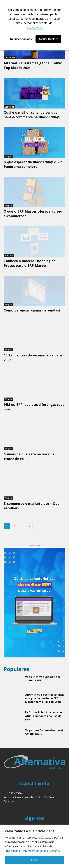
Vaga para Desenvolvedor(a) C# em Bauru (44, 732)
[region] (34, 846)
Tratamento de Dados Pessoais (40, 851)
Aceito (34, 860)
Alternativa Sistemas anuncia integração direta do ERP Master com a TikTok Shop (45, 698)
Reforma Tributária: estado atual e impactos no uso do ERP (44, 716)
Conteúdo (9, 107)
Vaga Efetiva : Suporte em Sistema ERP (43, 679)
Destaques (10, 57)
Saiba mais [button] (34, 28)
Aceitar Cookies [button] (48, 39)
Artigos (8, 156)
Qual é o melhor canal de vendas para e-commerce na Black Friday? (32, 115)
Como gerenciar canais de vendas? (32, 310)
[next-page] (29, 526)
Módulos (9, 255)
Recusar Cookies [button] (21, 39)
